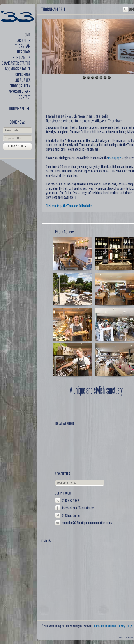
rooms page (115, 158)
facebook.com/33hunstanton (78, 508)
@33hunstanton (71, 515)
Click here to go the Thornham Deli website (69, 206)
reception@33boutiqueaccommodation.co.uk (87, 523)
